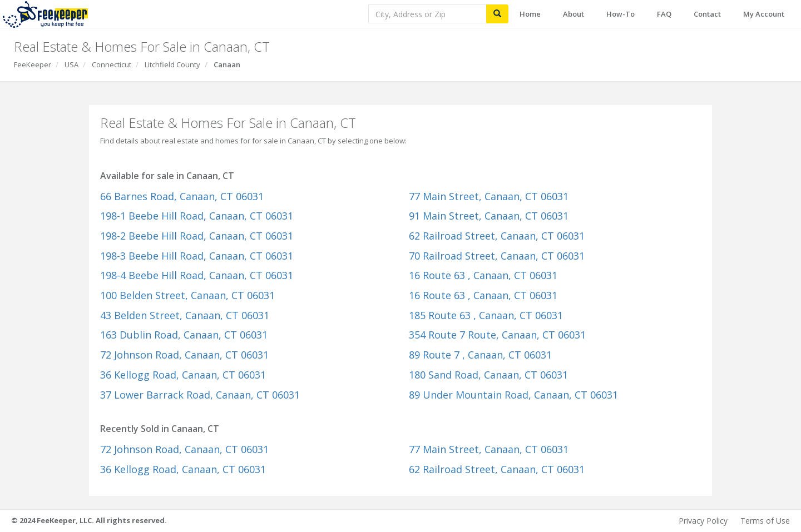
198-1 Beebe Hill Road (197, 216)
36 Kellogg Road (183, 375)
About (573, 14)
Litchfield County (172, 64)
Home (530, 14)
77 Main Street (489, 196)
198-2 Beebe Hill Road (197, 236)
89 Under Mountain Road (513, 395)
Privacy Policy (703, 521)
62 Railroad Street (497, 236)
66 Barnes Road (182, 196)
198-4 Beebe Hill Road (197, 275)
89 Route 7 (480, 355)
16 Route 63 (483, 275)
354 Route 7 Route (497, 335)
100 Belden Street (187, 295)
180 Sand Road (488, 375)
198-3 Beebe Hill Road (197, 256)
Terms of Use (765, 521)
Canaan (227, 64)
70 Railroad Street (497, 256)
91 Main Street (489, 216)
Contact (707, 14)
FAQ (664, 14)
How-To (620, 14)
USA (71, 64)
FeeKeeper (33, 64)
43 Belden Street (185, 315)
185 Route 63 (486, 315)
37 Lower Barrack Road (200, 395)
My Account (764, 14)
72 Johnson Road (184, 355)
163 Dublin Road (184, 335)
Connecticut (112, 64)
